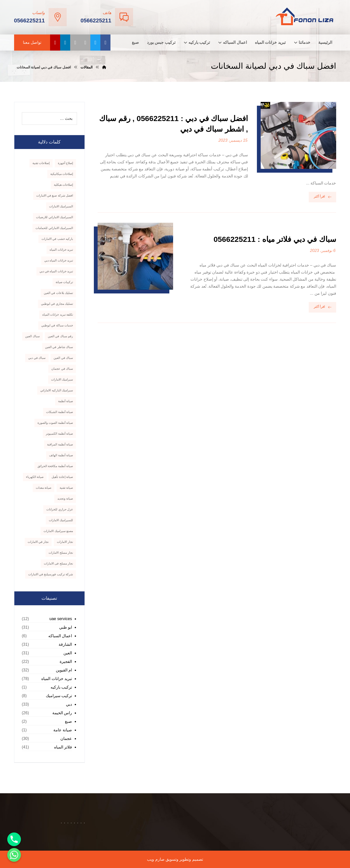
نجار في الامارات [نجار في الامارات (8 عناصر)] (38, 542)
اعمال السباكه (60, 636)
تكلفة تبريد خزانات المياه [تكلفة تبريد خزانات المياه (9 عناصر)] (58, 315)
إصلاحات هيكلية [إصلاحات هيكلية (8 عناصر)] (63, 185)
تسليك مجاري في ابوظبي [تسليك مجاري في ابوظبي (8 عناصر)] (57, 304)
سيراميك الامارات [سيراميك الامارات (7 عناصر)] (62, 380)
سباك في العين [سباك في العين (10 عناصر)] (63, 358)
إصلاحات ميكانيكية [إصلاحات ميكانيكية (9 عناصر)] (62, 174)
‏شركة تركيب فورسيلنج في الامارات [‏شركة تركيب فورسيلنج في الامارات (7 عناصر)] (51, 574)
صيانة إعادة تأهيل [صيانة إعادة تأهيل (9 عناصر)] (62, 477)
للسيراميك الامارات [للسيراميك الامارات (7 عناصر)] (61, 520)
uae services (61, 619)
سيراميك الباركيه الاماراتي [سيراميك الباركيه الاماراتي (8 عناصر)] (57, 390)
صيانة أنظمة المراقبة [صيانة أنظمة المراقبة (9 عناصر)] (60, 444)
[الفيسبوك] (105, 43)
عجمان (66, 739)
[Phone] (14, 839)
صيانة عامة (63, 730)
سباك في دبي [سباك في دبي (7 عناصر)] (37, 358)
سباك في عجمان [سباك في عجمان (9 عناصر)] (62, 369)
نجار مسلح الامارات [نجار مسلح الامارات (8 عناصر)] (61, 553)
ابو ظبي (66, 627)
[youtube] (55, 43)
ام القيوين (64, 670)
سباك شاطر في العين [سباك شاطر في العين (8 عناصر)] (59, 347)
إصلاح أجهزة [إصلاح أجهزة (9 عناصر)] (65, 163)
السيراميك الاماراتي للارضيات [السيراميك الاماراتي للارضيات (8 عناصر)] (54, 217)
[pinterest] (75, 43)
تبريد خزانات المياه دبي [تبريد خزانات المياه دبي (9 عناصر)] (59, 260)
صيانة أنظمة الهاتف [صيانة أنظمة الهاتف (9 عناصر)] (61, 455)
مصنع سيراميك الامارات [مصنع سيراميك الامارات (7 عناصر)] (58, 531)
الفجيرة (66, 662)
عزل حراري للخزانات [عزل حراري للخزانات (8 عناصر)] (60, 509)
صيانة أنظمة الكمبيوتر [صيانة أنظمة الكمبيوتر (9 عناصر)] (59, 434)
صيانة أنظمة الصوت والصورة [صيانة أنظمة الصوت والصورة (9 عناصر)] (55, 423)
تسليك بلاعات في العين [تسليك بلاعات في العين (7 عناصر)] (58, 293)
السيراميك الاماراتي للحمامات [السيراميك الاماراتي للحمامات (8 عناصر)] (54, 228)
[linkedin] (65, 43)
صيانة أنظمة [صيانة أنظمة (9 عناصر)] (66, 401)
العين (68, 653)
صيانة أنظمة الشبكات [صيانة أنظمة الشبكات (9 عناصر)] (60, 412)
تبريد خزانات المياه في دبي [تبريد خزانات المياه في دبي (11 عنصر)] (56, 271)
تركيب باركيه (61, 687)
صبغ (68, 721)
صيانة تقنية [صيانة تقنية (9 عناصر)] (66, 488)
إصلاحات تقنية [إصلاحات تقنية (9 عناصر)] (41, 163)
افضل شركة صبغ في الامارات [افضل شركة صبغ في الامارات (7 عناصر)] (55, 196)
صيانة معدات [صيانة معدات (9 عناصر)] (44, 488)
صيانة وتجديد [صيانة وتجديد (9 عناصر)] (65, 499)
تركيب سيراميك (59, 696)
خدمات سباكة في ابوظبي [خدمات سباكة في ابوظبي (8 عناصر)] (57, 325)
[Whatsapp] (14, 855)
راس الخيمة (62, 713)
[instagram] (85, 43)
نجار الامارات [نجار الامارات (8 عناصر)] (65, 542)
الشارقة (65, 644)
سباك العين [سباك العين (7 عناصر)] (32, 336)
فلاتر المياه (63, 747)
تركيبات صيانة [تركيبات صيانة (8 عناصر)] (64, 282)
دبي (69, 704)
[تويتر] (95, 43)
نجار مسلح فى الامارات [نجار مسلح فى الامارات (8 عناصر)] (58, 563)
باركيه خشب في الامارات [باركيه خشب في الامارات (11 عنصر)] (57, 239)
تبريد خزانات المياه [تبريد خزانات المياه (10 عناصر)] (61, 250)
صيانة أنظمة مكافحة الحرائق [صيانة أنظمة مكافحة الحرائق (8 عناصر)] (55, 466)
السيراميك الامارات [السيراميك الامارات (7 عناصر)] (61, 206)
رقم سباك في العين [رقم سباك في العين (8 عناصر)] (60, 336)
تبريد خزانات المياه (57, 679)
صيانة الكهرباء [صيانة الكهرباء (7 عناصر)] (35, 477)
